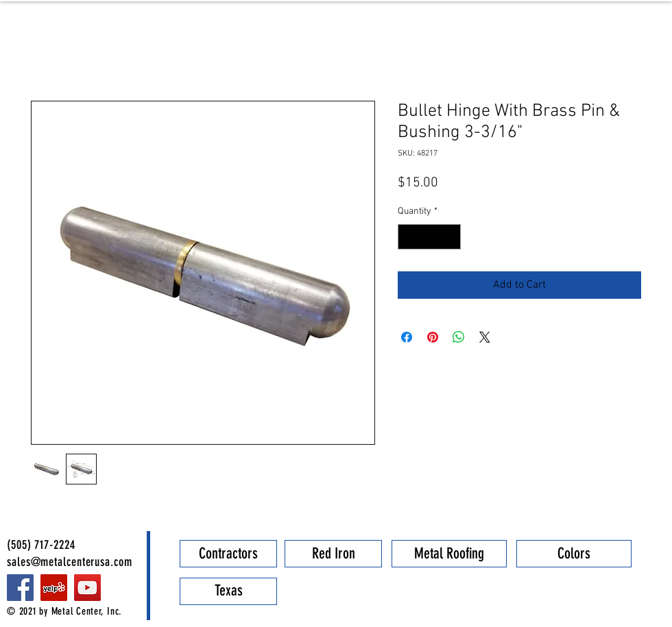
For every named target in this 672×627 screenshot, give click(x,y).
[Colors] (574, 554)
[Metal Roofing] (449, 554)
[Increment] (450, 237)
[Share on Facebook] (407, 337)
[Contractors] (228, 554)
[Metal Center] (54, 588)
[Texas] (228, 591)
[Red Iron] (333, 554)
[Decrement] (408, 237)
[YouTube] (87, 588)
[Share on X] (485, 337)
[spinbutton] (429, 237)
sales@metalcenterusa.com (70, 562)
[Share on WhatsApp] (459, 337)
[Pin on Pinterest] (433, 337)
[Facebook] (20, 588)
